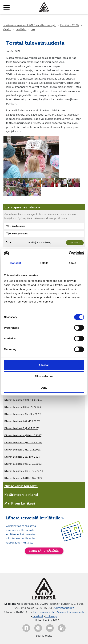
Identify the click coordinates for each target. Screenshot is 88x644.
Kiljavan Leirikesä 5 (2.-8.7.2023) (22, 428)
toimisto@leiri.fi (64, 608)
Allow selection (44, 376)
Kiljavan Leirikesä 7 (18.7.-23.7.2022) (24, 471)
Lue (33, 29)
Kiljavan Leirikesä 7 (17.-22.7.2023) (23, 414)
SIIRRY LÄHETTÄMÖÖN (44, 551)
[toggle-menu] (7, 7)
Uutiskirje (51, 616)
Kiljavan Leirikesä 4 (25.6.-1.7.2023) (23, 435)
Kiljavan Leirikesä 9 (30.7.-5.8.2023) (23, 400)
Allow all (44, 365)
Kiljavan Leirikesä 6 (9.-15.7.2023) (22, 421)
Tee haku (75, 243)
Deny (44, 388)
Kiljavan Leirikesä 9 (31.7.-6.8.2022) (23, 464)
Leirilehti (21, 29)
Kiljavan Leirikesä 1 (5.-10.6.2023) (22, 457)
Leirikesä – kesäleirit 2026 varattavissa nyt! (29, 25)
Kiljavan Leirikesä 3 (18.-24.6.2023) (23, 443)
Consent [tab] (16, 263)
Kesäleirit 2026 (69, 25)
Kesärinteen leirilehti (21, 495)
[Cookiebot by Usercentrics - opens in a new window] (69, 253)
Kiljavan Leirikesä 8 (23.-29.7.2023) (23, 407)
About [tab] (72, 263)
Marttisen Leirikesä (20, 503)
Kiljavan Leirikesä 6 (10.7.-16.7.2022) (24, 478)
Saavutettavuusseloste (71, 612)
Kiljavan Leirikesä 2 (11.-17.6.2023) (23, 450)
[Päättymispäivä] (44, 234)
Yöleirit (7, 29)
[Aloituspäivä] (44, 226)
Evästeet (38, 616)
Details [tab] (44, 263)
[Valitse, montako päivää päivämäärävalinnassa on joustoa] (8, 242)
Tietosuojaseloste (44, 612)
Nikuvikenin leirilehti (21, 486)
